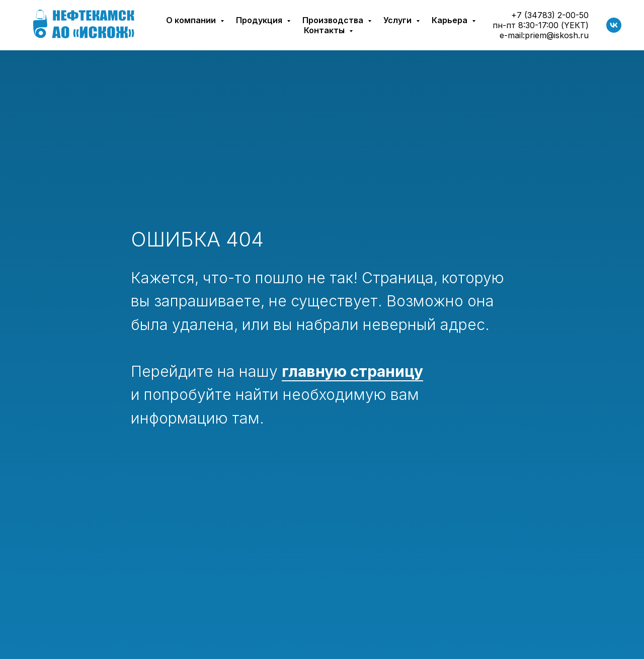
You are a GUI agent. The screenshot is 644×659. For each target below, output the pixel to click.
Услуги (398, 20)
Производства (334, 20)
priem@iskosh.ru (557, 35)
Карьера (451, 20)
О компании (192, 20)
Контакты (325, 30)
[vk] (614, 25)
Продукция (260, 20)
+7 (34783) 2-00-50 (550, 15)
